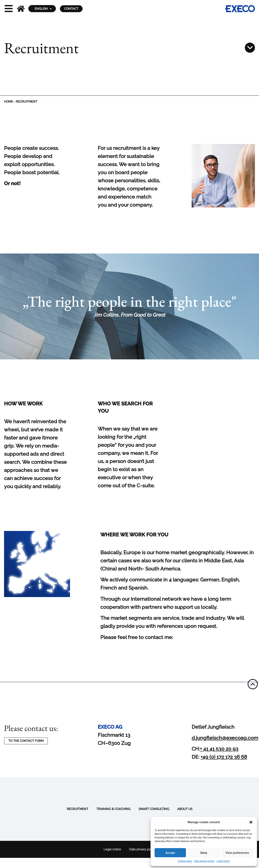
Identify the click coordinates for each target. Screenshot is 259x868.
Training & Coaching (113, 809)
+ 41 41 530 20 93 (219, 749)
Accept (170, 853)
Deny (204, 853)
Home (8, 102)
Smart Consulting (154, 809)
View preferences (237, 853)
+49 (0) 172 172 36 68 (224, 757)
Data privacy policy (204, 861)
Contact (71, 9)
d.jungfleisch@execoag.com (225, 738)
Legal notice (223, 861)
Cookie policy (185, 861)
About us (185, 809)
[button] (251, 822)
